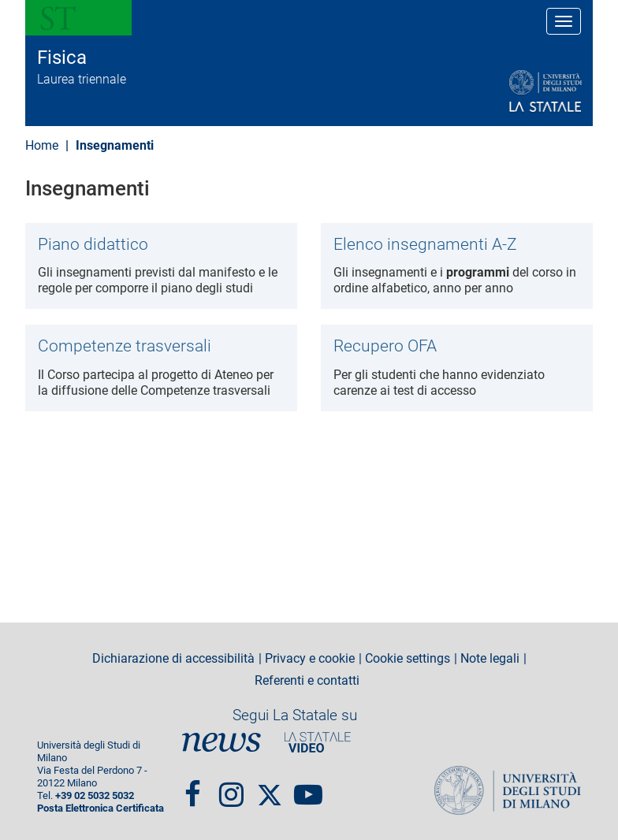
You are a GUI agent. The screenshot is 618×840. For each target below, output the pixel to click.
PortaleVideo (318, 742)
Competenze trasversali (125, 346)
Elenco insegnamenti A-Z (425, 244)
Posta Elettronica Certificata (101, 808)
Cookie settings (408, 659)
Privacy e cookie (310, 659)
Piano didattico (93, 244)
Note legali (490, 659)
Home (42, 145)
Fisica (62, 58)
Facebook (193, 788)
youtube (308, 788)
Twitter (270, 788)
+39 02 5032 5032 (95, 795)
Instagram (231, 788)
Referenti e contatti (307, 681)
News (222, 742)
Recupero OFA (385, 346)
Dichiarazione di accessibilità (173, 659)
